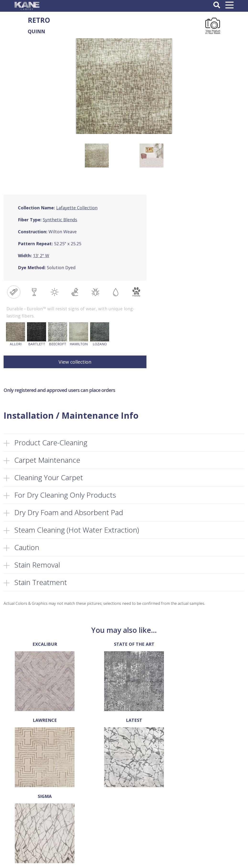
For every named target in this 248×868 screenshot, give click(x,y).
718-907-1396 (13, 815)
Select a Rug (91, 818)
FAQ (85, 828)
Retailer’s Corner (95, 838)
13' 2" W (41, 256)
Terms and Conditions (156, 812)
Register (212, 818)
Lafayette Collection (77, 208)
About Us (89, 812)
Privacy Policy (150, 818)
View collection (75, 362)
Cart (85, 843)
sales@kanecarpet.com (21, 830)
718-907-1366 (19, 823)
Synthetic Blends (60, 220)
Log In (210, 812)
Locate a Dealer (94, 833)
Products (89, 823)
